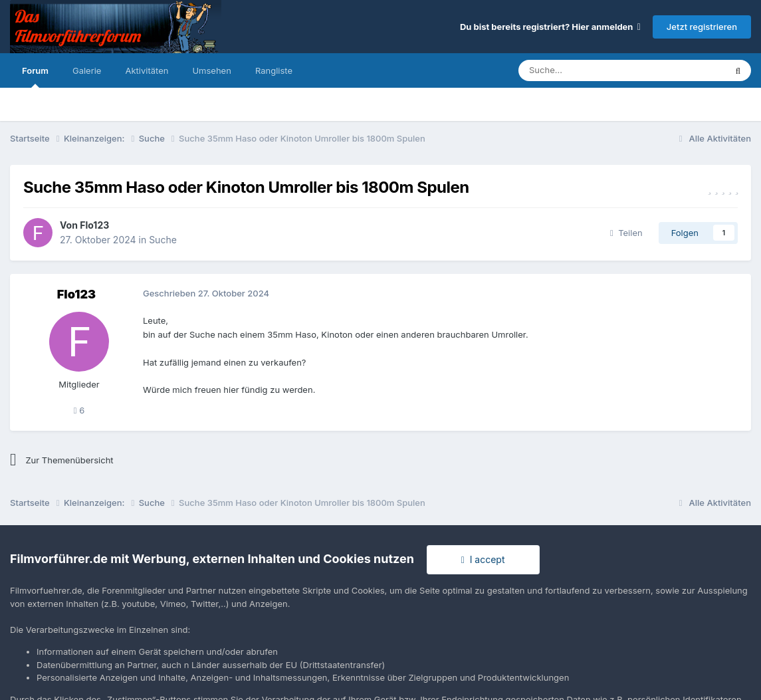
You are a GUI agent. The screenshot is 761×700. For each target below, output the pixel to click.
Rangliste (274, 70)
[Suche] (582, 70)
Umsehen (211, 70)
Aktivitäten (147, 70)
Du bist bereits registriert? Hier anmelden (550, 27)
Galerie (87, 70)
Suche (163, 240)
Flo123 (94, 225)
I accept (483, 559)
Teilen (626, 233)
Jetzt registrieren (702, 27)
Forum (35, 76)
